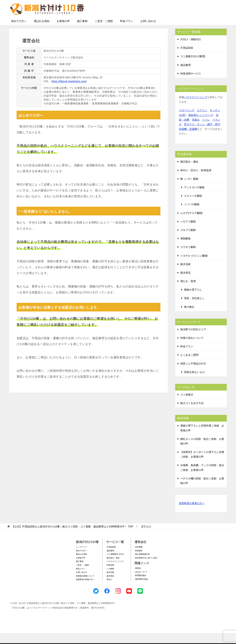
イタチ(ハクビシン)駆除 (194, 267)
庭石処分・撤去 (189, 173)
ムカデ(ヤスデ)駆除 (191, 224)
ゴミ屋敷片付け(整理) (193, 67)
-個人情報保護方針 (142, 565)
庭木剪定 (185, 284)
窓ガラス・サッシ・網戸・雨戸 (202, 135)
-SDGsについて (141, 583)
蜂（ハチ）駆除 (189, 190)
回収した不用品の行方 (193, 374)
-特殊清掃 (110, 576)
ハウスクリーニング (196, 108)
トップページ (81, 558)
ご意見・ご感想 (104, 32)
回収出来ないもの (194, 383)
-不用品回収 (111, 558)
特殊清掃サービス (191, 84)
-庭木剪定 (110, 587)
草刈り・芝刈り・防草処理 (196, 181)
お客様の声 (63, 32)
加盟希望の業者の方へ (192, 514)
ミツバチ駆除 (192, 215)
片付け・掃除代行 (191, 50)
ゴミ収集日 (187, 406)
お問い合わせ (148, 32)
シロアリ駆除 (188, 232)
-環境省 (138, 579)
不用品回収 (187, 59)
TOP (72, 537)
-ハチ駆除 (110, 580)
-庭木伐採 (110, 583)
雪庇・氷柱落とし (194, 309)
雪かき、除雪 (188, 292)
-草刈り (109, 590)
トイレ (206, 131)
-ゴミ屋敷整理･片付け (115, 565)
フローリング (187, 121)
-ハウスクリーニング (115, 572)
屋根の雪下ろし (193, 301)
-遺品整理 (110, 562)
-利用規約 (139, 562)
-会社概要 (139, 558)
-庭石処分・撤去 (113, 569)
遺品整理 (185, 76)
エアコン (202, 121)
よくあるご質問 (189, 366)
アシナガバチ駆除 (194, 198)
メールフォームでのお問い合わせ (192, 22)
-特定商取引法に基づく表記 (146, 569)
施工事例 (82, 32)
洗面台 (196, 131)
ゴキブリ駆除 (188, 241)
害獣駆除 (185, 249)
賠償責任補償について (85, 587)
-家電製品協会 (140, 586)
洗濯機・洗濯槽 (188, 140)
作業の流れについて (192, 349)
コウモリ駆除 (188, 258)
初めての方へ (19, 32)
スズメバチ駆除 (193, 207)
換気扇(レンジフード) (201, 126)
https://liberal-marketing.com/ (69, 92)
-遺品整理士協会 (141, 590)
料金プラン (127, 32)
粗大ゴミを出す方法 (192, 414)
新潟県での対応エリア (193, 340)
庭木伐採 (185, 275)
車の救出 (189, 318)
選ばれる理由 (42, 32)
